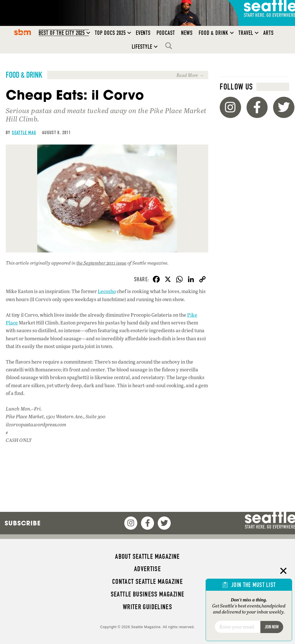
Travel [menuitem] (246, 33)
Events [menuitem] (143, 33)
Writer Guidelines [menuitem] (148, 607)
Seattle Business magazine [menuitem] (148, 594)
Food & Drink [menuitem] (214, 33)
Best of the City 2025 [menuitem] (62, 33)
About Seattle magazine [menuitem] (147, 556)
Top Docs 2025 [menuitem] (110, 33)
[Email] (237, 627)
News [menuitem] (187, 33)
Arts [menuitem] (268, 33)
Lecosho (107, 291)
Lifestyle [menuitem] (142, 47)
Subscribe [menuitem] (23, 523)
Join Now (272, 627)
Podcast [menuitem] (166, 33)
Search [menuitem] (170, 46)
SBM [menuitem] (22, 32)
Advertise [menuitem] (147, 569)
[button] (88, 33)
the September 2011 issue (102, 263)
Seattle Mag (24, 132)
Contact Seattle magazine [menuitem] (147, 582)
